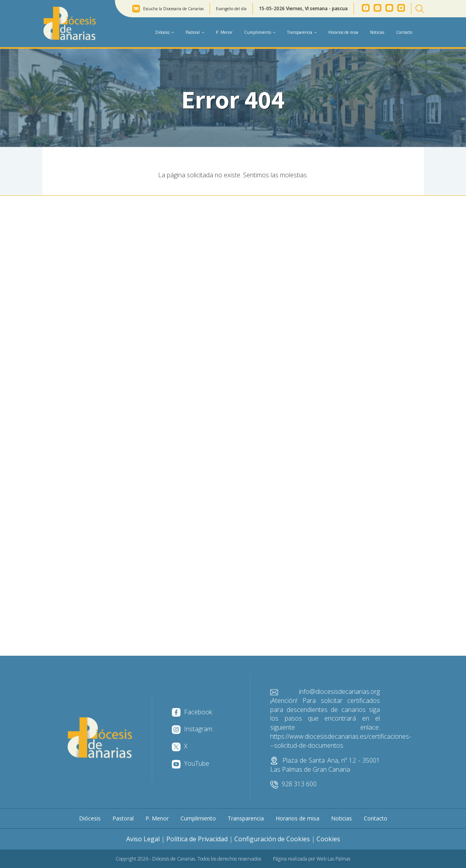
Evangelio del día (231, 9)
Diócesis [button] (165, 32)
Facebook (192, 712)
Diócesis (90, 818)
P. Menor (224, 32)
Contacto (404, 32)
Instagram (192, 729)
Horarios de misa (343, 32)
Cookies (328, 839)
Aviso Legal (143, 839)
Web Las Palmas (333, 859)
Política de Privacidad (197, 839)
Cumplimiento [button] (260, 32)
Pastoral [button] (195, 32)
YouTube (191, 763)
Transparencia (246, 818)
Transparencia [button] (302, 32)
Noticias (377, 32)
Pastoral (123, 818)
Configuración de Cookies (272, 839)
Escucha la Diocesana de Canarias (173, 9)
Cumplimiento (198, 818)
